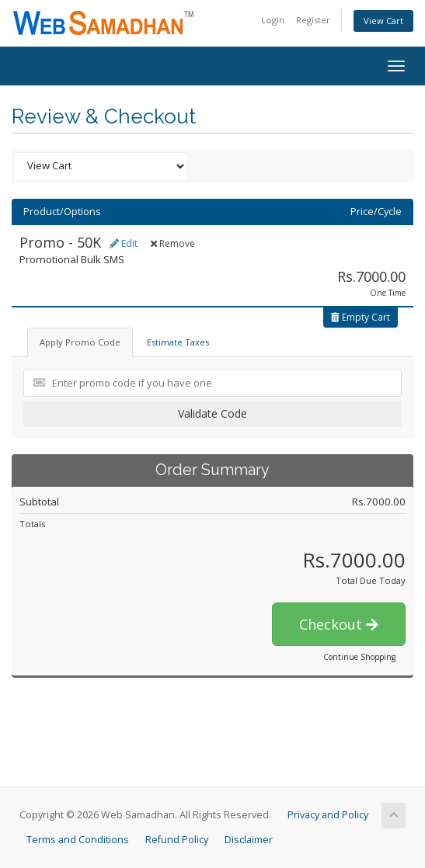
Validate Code (212, 413)
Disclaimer (249, 840)
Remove (173, 243)
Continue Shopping (359, 657)
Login (273, 20)
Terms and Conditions (78, 840)
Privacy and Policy (328, 815)
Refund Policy (177, 840)
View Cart (383, 21)
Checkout (339, 624)
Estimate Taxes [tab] (178, 342)
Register (313, 20)
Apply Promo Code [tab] (80, 342)
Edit (124, 243)
